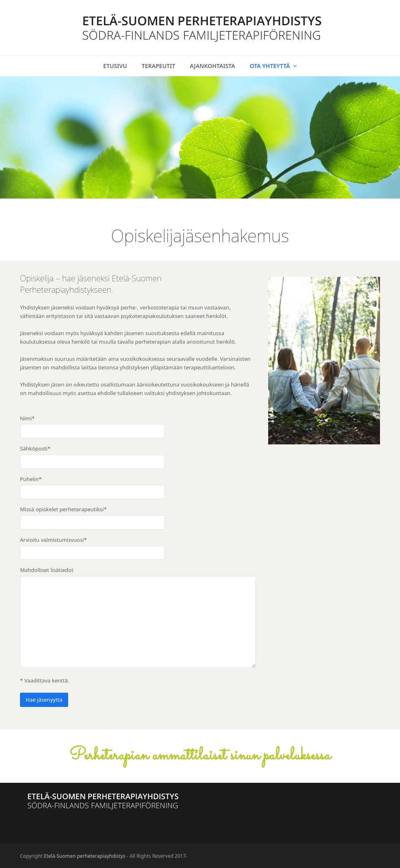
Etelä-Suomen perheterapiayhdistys (84, 856)
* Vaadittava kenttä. (44, 680)
